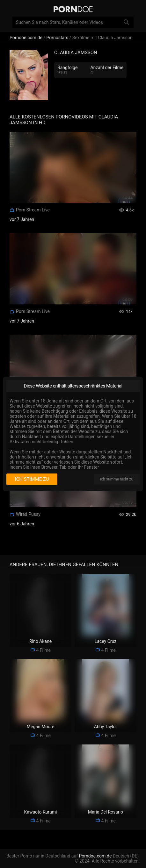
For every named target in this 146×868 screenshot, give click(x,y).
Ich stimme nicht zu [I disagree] (117, 479)
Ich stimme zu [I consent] (32, 479)
